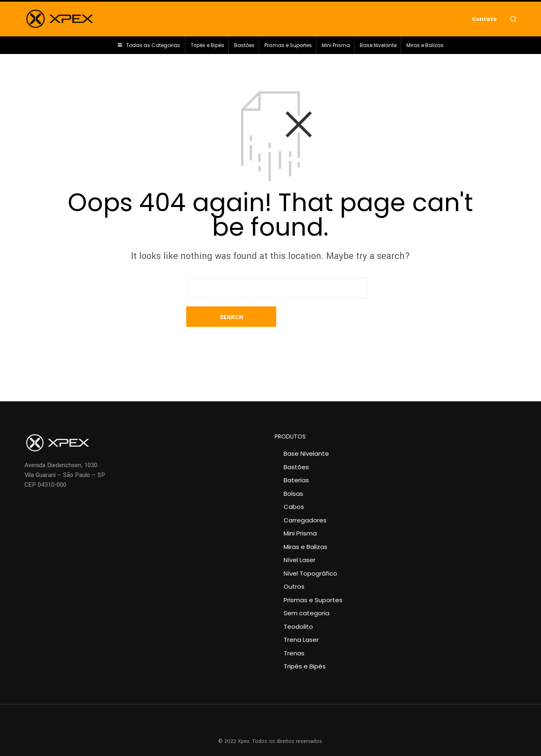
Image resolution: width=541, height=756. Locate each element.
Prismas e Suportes (288, 47)
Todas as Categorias (153, 47)
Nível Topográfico (310, 553)
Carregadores (305, 500)
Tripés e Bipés (207, 47)
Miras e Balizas (425, 47)
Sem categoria (307, 593)
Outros (294, 566)
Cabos (294, 486)
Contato (484, 20)
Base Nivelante (378, 47)
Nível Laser (300, 539)
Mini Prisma (336, 47)
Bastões (244, 47)
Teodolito (298, 606)
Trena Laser (301, 619)
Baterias (296, 460)
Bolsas (293, 473)
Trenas (294, 633)
